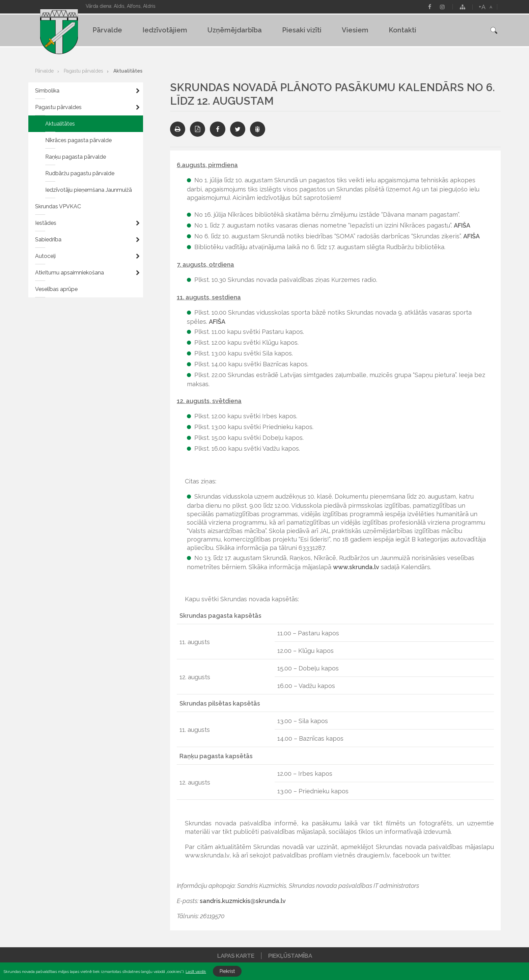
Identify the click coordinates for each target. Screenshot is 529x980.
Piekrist (227, 971)
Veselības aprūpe (56, 289)
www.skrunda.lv (356, 567)
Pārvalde (107, 30)
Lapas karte (236, 956)
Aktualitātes (128, 71)
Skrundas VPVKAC (58, 206)
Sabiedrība (48, 240)
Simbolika (47, 91)
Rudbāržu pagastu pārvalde (80, 173)
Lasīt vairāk (196, 972)
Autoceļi (45, 256)
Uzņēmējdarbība (235, 30)
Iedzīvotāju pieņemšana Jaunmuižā (89, 190)
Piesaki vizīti (302, 30)
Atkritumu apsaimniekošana (69, 273)
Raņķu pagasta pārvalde (76, 157)
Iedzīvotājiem (165, 30)
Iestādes (46, 223)
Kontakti (402, 30)
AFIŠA (462, 225)
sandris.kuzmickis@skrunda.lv (243, 901)
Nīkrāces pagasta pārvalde (78, 140)
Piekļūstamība (290, 956)
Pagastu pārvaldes (83, 71)
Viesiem (355, 30)
